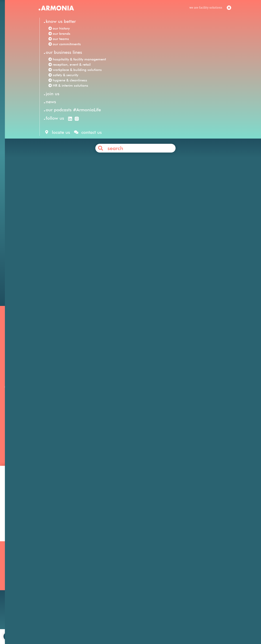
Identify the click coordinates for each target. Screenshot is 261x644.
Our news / (53, 84)
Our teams (41, 586)
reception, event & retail (182, 140)
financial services (61, 248)
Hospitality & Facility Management (124, 572)
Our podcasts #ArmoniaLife (53, 596)
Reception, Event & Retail (118, 577)
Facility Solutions (81, 135)
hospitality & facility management (132, 140)
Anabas (121, 219)
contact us (105, 631)
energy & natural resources (103, 253)
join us (90, 631)
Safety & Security (112, 591)
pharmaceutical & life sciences (156, 248)
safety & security (91, 145)
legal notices (124, 631)
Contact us (137, 269)
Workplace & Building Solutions (122, 596)
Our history (42, 577)
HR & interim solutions (169, 145)
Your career (174, 582)
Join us (171, 572)
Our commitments (46, 591)
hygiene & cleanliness (124, 145)
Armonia (58, 135)
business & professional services (103, 248)
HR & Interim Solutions (116, 586)
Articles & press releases (183, 596)
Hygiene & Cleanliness (115, 582)
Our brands (41, 582)
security (196, 165)
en (172, 10)
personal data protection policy (156, 631)
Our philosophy (177, 577)
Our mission (42, 572)
